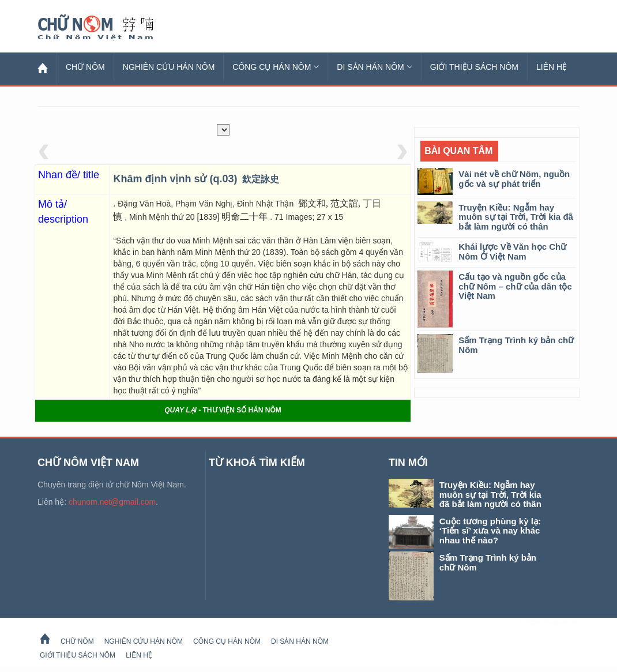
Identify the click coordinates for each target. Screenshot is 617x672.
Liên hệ (552, 67)
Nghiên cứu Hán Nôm (169, 67)
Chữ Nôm (110, 28)
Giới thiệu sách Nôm (474, 67)
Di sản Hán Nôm (374, 67)
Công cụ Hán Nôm (276, 67)
